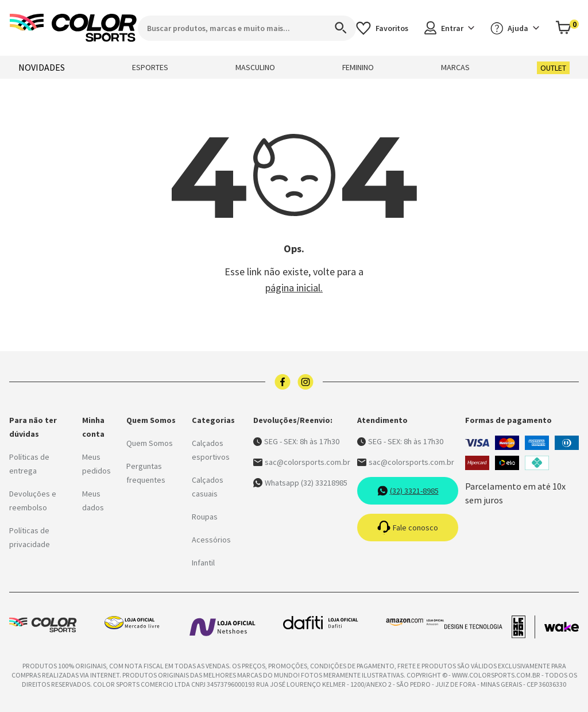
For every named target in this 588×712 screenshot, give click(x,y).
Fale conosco (408, 528)
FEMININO (358, 67)
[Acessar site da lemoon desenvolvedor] (490, 627)
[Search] (335, 28)
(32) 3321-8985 (408, 491)
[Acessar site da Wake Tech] (562, 627)
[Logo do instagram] (305, 382)
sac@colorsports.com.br (302, 462)
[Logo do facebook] (283, 382)
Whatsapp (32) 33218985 (300, 483)
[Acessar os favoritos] (382, 28)
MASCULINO (255, 67)
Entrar (449, 28)
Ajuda (515, 28)
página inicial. (294, 288)
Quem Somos (150, 443)
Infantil (203, 563)
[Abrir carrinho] (567, 28)
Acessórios (211, 540)
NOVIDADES (42, 67)
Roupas (205, 517)
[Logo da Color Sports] (73, 28)
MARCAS (455, 67)
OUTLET (553, 68)
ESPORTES (150, 67)
